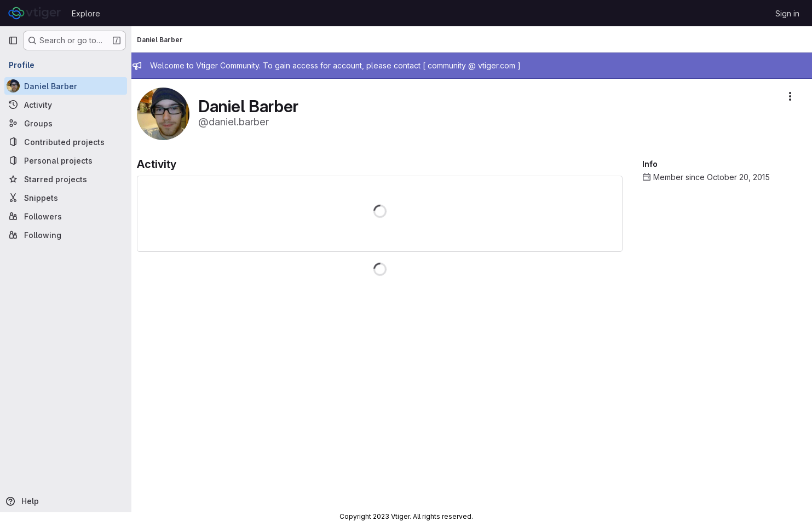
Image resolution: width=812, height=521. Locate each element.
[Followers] (66, 216)
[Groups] (66, 123)
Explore (86, 13)
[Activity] (66, 105)
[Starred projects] (66, 179)
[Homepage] (34, 13)
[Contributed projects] (66, 142)
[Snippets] (66, 198)
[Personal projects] (66, 160)
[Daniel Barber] (66, 86)
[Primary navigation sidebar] (13, 40)
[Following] (66, 235)
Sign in (787, 13)
